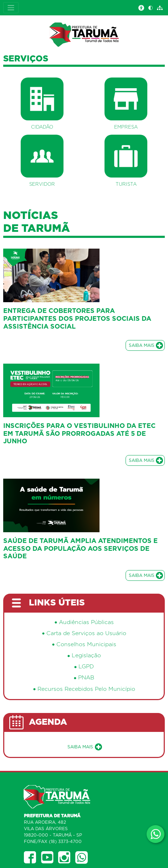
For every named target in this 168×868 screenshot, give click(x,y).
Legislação (86, 656)
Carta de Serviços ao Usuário (86, 633)
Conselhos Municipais (86, 645)
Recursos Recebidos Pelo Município (86, 689)
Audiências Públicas (86, 622)
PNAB (86, 678)
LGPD (86, 667)
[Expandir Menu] (11, 8)
